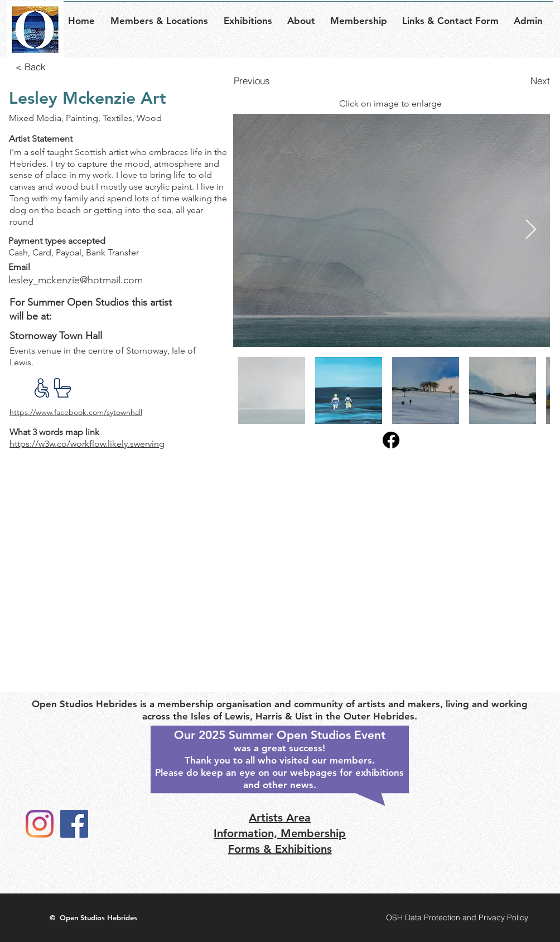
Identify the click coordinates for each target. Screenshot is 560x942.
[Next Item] (531, 230)
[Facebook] (74, 824)
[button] (163, 16)
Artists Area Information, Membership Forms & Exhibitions (280, 833)
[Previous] (258, 80)
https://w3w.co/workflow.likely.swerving (87, 444)
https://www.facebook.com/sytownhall (76, 412)
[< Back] (31, 66)
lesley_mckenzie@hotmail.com (76, 280)
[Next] (526, 80)
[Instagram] (40, 824)
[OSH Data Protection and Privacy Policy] (457, 917)
